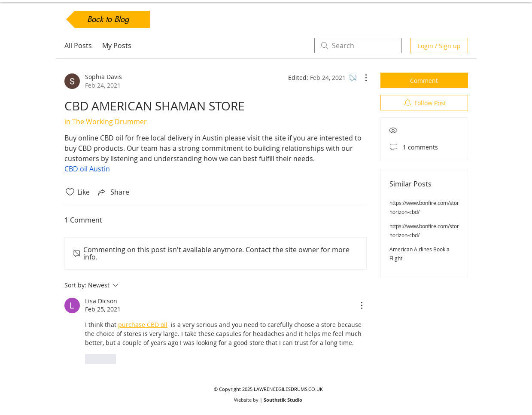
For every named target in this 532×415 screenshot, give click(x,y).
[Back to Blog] (108, 19)
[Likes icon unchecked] (70, 192)
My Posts (117, 46)
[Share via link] (113, 192)
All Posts (78, 46)
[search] (358, 46)
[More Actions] (362, 78)
